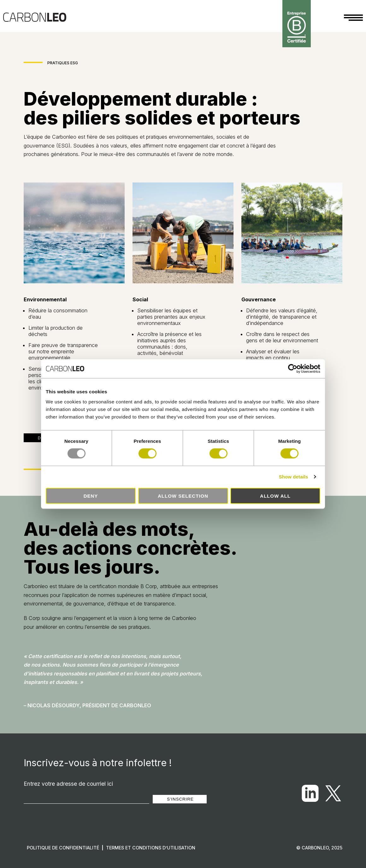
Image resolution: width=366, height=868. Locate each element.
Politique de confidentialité (63, 848)
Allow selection (183, 496)
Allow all (275, 496)
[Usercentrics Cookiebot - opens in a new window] (293, 369)
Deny (91, 496)
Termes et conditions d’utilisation (151, 848)
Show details (294, 477)
